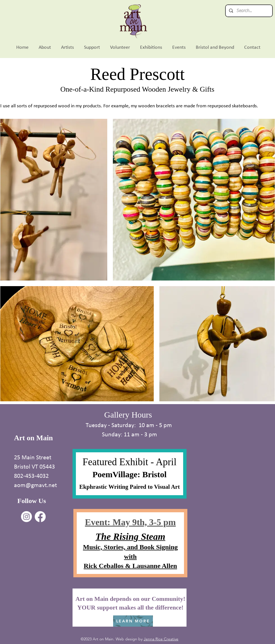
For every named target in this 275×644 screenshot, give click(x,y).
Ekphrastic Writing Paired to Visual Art (130, 487)
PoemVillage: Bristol (130, 474)
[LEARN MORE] (133, 621)
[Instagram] (26, 517)
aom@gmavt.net (35, 485)
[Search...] (248, 11)
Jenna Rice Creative (161, 639)
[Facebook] (40, 517)
